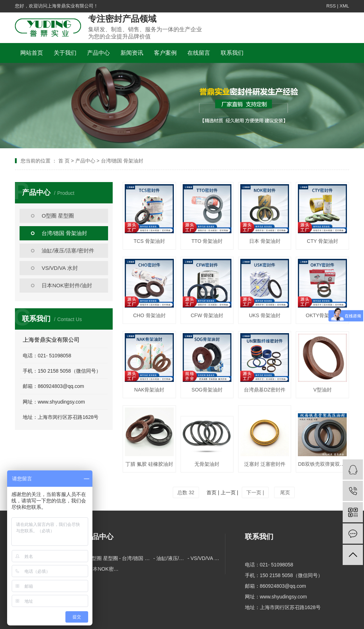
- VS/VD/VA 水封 (204, 558)
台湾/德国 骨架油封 (64, 233)
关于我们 (65, 53)
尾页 (284, 492)
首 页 (64, 161)
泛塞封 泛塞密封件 (265, 464)
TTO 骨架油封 (207, 241)
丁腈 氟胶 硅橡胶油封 (149, 464)
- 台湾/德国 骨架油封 (136, 558)
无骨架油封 (207, 464)
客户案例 (165, 53)
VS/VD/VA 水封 (60, 268)
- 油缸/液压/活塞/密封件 (170, 558)
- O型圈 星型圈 (101, 558)
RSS (331, 6)
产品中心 (98, 53)
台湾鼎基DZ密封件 (265, 390)
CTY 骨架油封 (322, 241)
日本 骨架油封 (265, 241)
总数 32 (186, 492)
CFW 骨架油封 (207, 315)
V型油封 (322, 390)
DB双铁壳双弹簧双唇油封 (322, 464)
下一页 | (255, 492)
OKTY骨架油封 (322, 315)
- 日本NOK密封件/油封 (102, 569)
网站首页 (32, 53)
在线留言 (199, 53)
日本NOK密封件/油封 (67, 285)
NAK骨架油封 (149, 390)
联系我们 (232, 53)
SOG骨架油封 (207, 390)
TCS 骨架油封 (149, 241)
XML (344, 6)
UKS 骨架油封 (265, 315)
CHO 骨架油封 (149, 315)
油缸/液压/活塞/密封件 (68, 250)
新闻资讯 (132, 53)
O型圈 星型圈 (58, 216)
